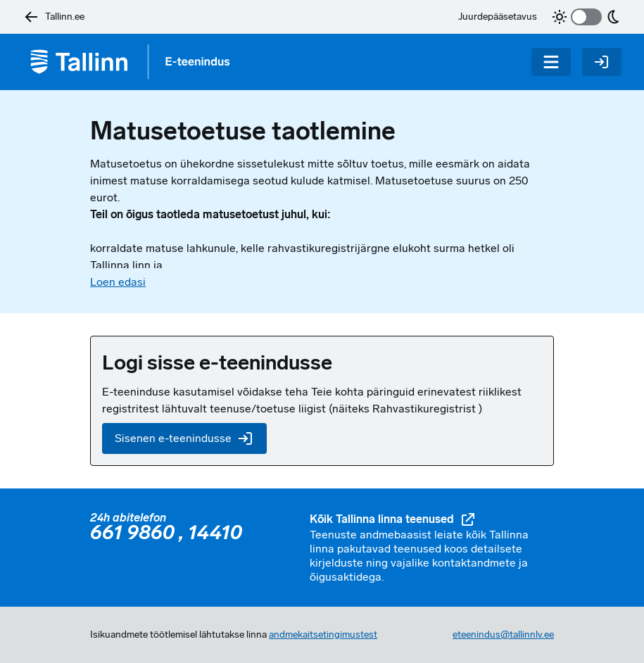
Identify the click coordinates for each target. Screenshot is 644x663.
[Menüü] (551, 62)
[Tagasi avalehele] (135, 62)
